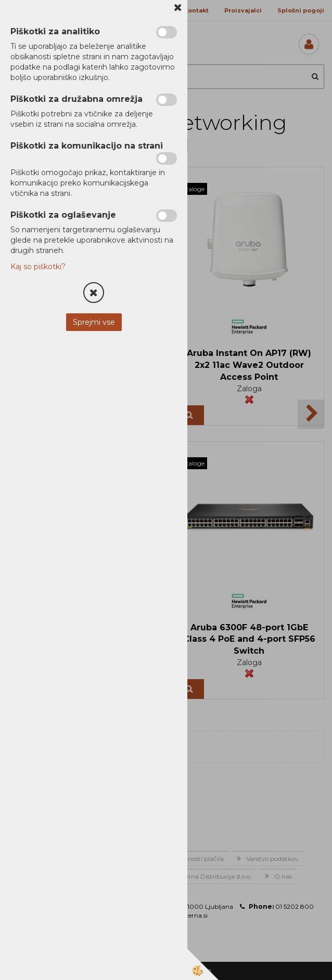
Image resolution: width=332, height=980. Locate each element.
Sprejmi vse (94, 322)
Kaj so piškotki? (38, 267)
